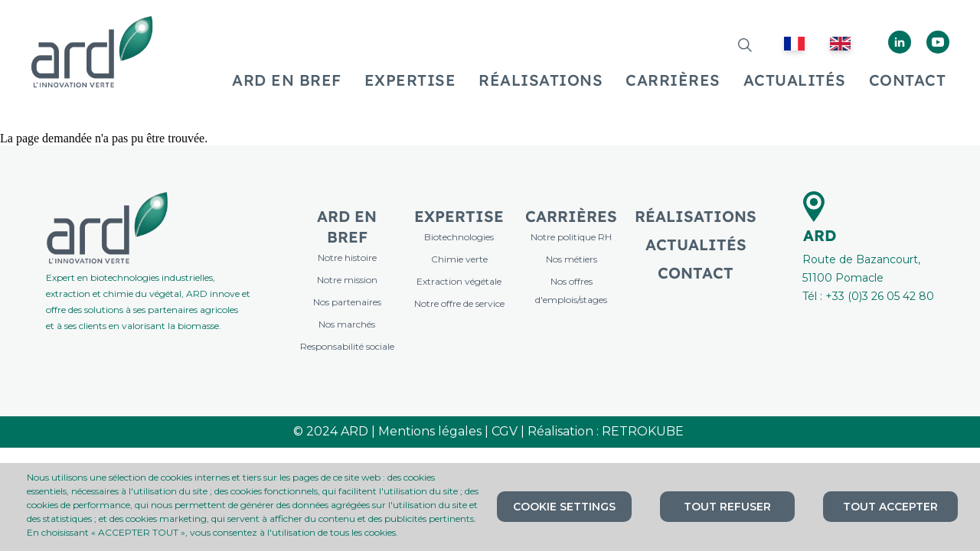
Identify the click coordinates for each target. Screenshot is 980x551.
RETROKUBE (644, 431)
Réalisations (696, 216)
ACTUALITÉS (795, 80)
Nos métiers (572, 259)
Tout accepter (890, 507)
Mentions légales (430, 431)
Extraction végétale (459, 281)
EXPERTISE (410, 80)
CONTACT (908, 80)
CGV (505, 431)
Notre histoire (347, 258)
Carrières (571, 216)
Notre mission (347, 280)
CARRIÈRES (673, 80)
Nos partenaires (347, 302)
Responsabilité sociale (347, 346)
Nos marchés (347, 324)
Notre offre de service (459, 303)
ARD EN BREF (287, 80)
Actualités (696, 245)
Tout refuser (727, 507)
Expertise (459, 216)
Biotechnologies (459, 237)
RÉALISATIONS (541, 80)
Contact (696, 273)
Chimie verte (459, 259)
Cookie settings (564, 507)
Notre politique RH (571, 237)
